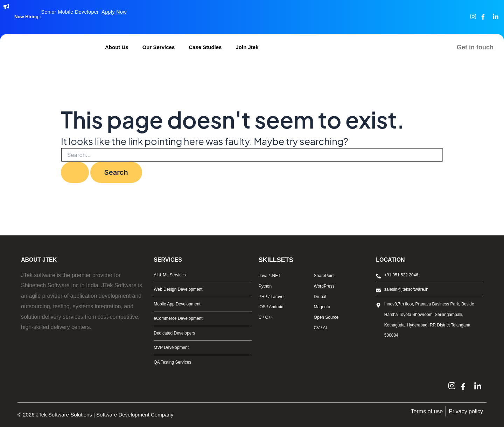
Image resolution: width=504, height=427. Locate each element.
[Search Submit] (75, 172)
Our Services (159, 47)
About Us (117, 47)
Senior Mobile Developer (84, 12)
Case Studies (205, 47)
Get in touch (475, 47)
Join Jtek (247, 47)
